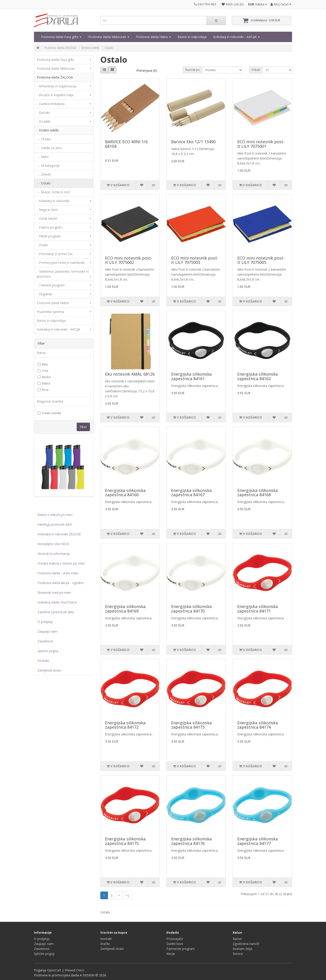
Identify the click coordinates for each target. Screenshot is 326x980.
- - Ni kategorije (48, 166)
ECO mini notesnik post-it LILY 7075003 (195, 260)
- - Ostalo (44, 183)
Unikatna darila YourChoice (57, 602)
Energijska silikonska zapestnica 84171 (258, 609)
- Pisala (65, 245)
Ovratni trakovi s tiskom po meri (61, 563)
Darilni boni (175, 944)
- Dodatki (65, 122)
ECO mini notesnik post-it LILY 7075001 (261, 144)
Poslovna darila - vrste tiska (58, 573)
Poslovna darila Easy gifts (61, 37)
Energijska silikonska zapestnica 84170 (191, 609)
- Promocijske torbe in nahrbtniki (65, 263)
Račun (237, 939)
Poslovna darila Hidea (153, 37)
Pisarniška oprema (65, 312)
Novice (238, 954)
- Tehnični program (65, 285)
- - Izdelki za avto (49, 148)
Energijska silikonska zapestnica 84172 (125, 725)
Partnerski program (181, 949)
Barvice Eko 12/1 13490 (193, 142)
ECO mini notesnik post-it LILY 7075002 (129, 260)
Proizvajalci (175, 939)
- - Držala (44, 139)
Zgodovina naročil (246, 944)
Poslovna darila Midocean (109, 37)
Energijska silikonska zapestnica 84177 (258, 841)
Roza (43, 390)
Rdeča (44, 383)
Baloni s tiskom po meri (55, 515)
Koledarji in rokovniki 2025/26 (59, 534)
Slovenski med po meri (54, 593)
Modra (44, 377)
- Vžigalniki (65, 294)
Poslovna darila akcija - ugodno (61, 583)
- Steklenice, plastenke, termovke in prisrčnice (65, 275)
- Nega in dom (65, 210)
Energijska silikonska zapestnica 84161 (191, 376)
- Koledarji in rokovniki (65, 201)
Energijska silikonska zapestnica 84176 (191, 841)
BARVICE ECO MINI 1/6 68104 (126, 144)
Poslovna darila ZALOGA (60, 48)
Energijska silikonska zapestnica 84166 (125, 493)
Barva (41, 353)
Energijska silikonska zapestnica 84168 (258, 493)
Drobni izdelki (90, 48)
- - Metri (43, 157)
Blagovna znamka (50, 401)
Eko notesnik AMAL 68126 (130, 374)
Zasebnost (45, 641)
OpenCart (54, 970)
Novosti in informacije (54, 554)
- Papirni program (65, 227)
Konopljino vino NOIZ (53, 544)
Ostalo (109, 48)
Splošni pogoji (48, 651)
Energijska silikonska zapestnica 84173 (191, 725)
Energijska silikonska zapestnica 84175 (125, 841)
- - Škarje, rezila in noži (53, 192)
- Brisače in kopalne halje (65, 95)
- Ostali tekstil (65, 219)
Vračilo (105, 944)
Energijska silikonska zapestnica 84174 (258, 725)
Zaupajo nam (47, 631)
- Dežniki (65, 113)
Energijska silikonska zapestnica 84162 (258, 376)
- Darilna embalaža (65, 104)
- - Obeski (44, 174)
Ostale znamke (49, 413)
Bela (43, 364)
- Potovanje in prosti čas (65, 254)
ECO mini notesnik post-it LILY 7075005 (261, 260)
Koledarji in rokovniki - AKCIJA (236, 37)
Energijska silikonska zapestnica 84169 (125, 609)
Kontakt (43, 661)
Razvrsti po (193, 70)
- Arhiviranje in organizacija (65, 86)
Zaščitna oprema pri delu (56, 612)
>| (127, 895)
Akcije (171, 954)
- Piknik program (65, 236)
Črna (43, 371)
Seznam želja (242, 949)
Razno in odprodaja (192, 37)
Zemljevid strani (49, 670)
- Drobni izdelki (65, 130)
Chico (80, 970)
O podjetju (45, 622)
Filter (83, 427)
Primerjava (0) (147, 70)
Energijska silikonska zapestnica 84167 (191, 493)
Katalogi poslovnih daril (55, 524)
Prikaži (256, 70)
